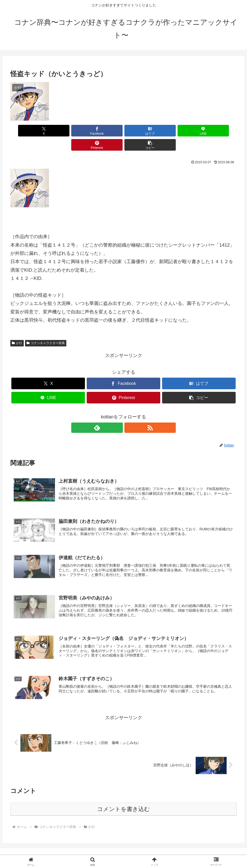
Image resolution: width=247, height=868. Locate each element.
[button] (219, 131)
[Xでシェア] (28, 131)
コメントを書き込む (123, 799)
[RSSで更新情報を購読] (130, 413)
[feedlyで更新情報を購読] (118, 413)
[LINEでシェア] (142, 131)
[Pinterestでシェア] (180, 131)
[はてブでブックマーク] (105, 131)
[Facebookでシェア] (66, 131)
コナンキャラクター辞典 (46, 329)
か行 (17, 329)
